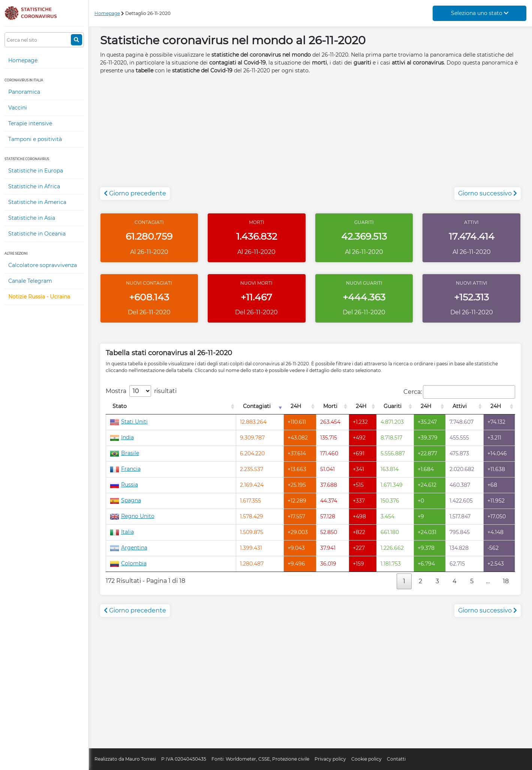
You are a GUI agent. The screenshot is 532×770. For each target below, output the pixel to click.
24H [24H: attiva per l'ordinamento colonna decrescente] (296, 406)
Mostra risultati (141, 391)
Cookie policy (366, 759)
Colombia (128, 563)
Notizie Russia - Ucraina (39, 297)
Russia (124, 485)
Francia (125, 469)
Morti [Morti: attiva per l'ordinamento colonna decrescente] (330, 406)
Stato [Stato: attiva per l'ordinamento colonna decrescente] (120, 406)
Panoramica (24, 92)
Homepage (23, 60)
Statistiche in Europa (36, 171)
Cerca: (459, 392)
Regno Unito (132, 516)
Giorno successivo (488, 193)
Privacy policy (330, 759)
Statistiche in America (37, 202)
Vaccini (18, 108)
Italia (122, 532)
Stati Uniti (129, 422)
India (122, 437)
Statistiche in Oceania (37, 234)
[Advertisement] (311, 135)
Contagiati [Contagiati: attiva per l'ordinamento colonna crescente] (257, 406)
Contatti (396, 759)
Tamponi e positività (35, 139)
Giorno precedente (135, 193)
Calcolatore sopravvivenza (43, 265)
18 (506, 581)
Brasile (124, 453)
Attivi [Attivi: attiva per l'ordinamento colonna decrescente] (460, 406)
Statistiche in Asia (32, 218)
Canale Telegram (30, 281)
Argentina (129, 548)
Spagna (125, 500)
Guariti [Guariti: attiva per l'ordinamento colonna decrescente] (393, 406)
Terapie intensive (30, 123)
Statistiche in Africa (34, 186)
